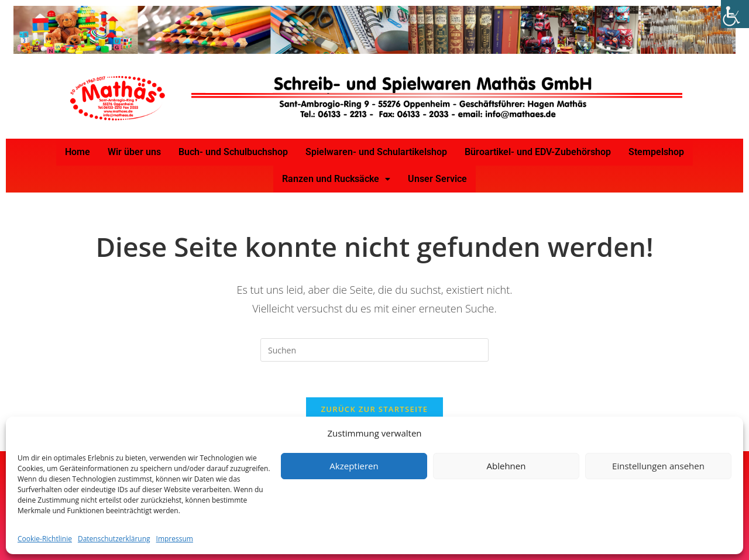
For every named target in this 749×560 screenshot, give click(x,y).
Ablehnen (506, 466)
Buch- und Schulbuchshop (233, 152)
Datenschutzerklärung (114, 539)
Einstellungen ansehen (658, 466)
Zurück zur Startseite (375, 409)
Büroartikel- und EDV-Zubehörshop (538, 152)
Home (78, 152)
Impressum (175, 539)
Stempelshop (656, 152)
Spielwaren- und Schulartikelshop (376, 152)
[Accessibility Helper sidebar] (735, 14)
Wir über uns (134, 152)
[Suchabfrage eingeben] (374, 350)
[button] (336, 179)
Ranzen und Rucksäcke (336, 179)
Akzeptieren (354, 466)
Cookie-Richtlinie (45, 539)
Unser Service (437, 179)
